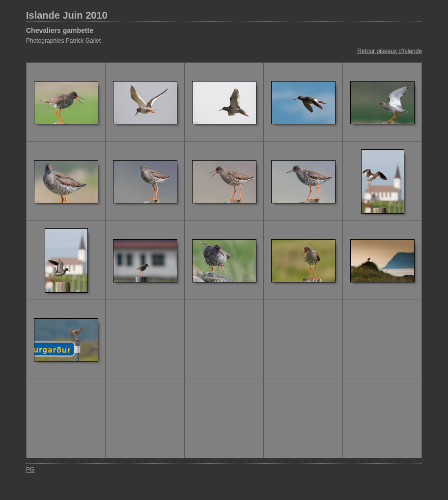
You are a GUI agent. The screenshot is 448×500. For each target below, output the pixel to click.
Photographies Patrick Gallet (63, 41)
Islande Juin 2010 (67, 15)
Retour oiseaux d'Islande (390, 51)
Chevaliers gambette (60, 30)
